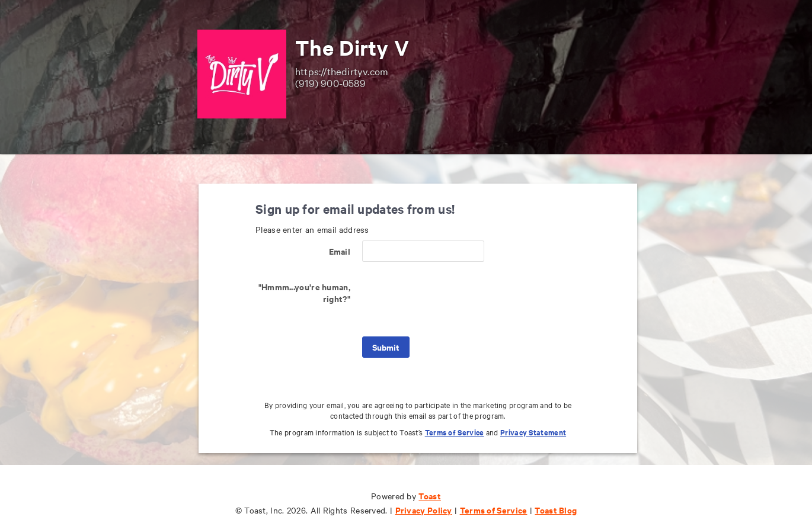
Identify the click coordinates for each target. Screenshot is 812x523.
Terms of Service (455, 432)
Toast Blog (556, 510)
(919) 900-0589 (330, 83)
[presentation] (452, 299)
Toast (430, 495)
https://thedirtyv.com (342, 71)
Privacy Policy (424, 510)
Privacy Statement (533, 432)
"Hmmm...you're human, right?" (304, 292)
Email (340, 251)
